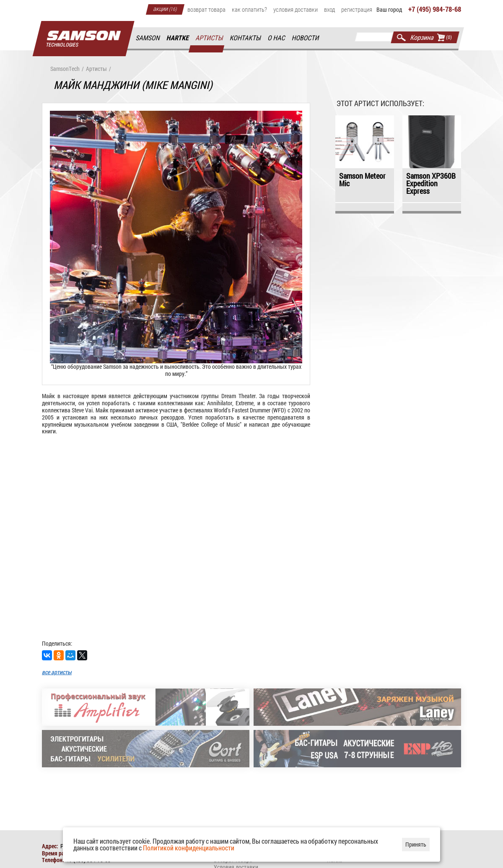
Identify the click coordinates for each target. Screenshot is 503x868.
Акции (165, 8)
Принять (416, 844)
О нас (277, 38)
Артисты (210, 38)
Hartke (178, 38)
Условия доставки (296, 9)
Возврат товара (206, 9)
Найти (401, 37)
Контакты (246, 38)
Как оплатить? (249, 9)
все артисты (57, 672)
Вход (329, 9)
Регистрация (357, 9)
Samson (148, 38)
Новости (306, 38)
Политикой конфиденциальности (189, 848)
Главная (83, 39)
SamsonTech (65, 69)
